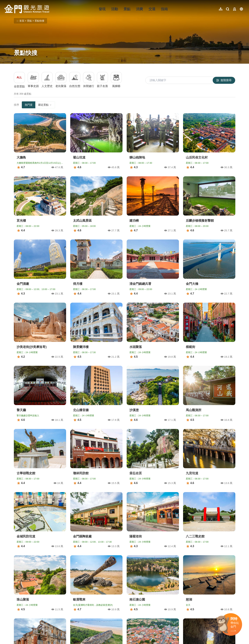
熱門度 (29, 105)
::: (5, 2)
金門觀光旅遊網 (27, 9)
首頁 (22, 21)
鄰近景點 (45, 105)
